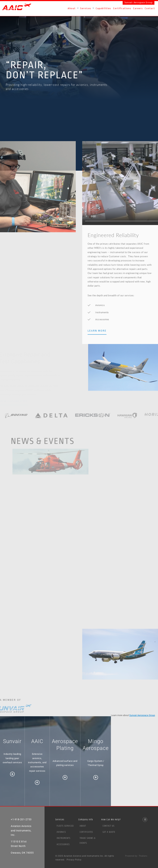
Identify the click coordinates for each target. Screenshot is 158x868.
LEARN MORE (104, 331)
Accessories (63, 844)
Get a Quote (109, 832)
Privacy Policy (74, 860)
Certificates (86, 832)
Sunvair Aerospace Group (139, 2)
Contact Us (109, 826)
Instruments (64, 838)
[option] (79, 55)
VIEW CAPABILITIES (18, 401)
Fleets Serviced (65, 826)
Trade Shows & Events (88, 841)
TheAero (143, 856)
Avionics (61, 832)
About (83, 826)
